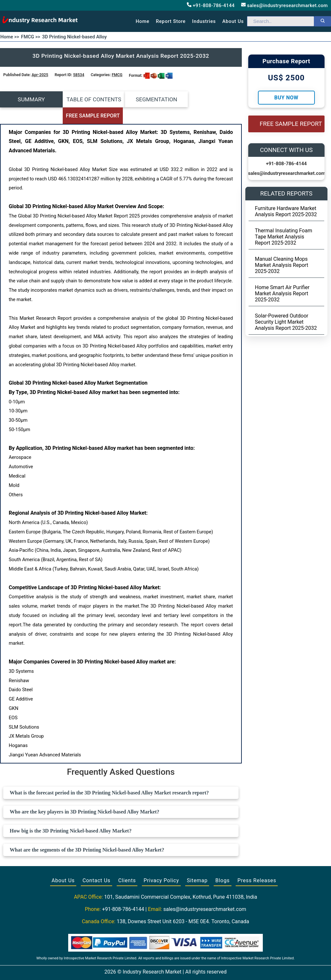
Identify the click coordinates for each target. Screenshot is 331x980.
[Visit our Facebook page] (153, 968)
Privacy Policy (161, 864)
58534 (79, 75)
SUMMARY (30, 99)
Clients (127, 864)
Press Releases (257, 864)
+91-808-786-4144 (211, 5)
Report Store (171, 21)
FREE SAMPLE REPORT (212, 100)
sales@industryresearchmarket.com (284, 5)
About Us (63, 864)
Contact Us (96, 864)
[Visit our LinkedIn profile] (177, 968)
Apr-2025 (40, 75)
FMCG (117, 75)
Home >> (10, 37)
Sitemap (197, 864)
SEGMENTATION (151, 99)
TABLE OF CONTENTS (91, 99)
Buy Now (286, 98)
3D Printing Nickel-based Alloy (74, 37)
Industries (204, 21)
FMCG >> (31, 37)
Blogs (222, 864)
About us (233, 21)
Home (143, 21)
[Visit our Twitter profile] (165, 968)
